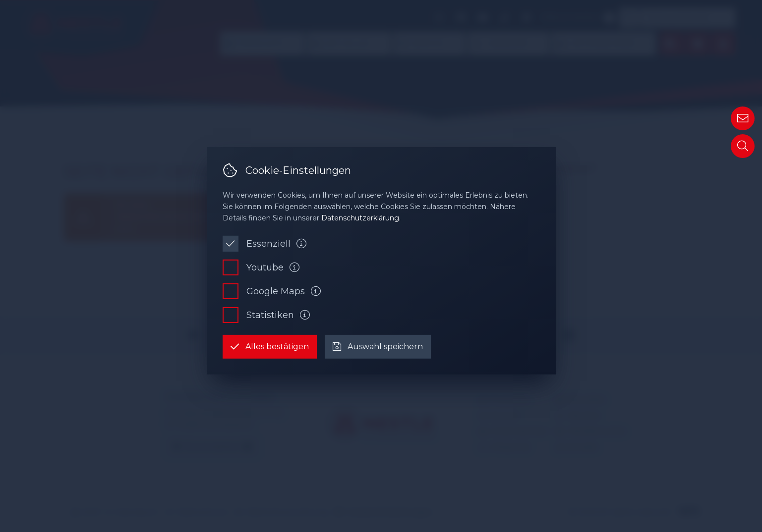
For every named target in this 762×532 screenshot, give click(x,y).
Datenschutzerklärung (360, 218)
